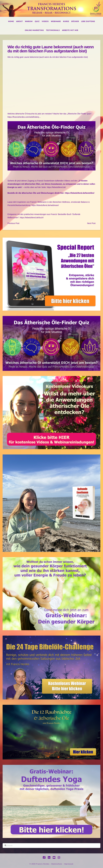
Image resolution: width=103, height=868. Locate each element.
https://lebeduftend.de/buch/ (31, 218)
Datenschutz (57, 864)
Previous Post (13, 223)
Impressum (69, 864)
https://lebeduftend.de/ (56, 187)
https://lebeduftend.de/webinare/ (45, 205)
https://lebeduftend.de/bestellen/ (80, 193)
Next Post (91, 223)
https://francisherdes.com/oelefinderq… (24, 117)
